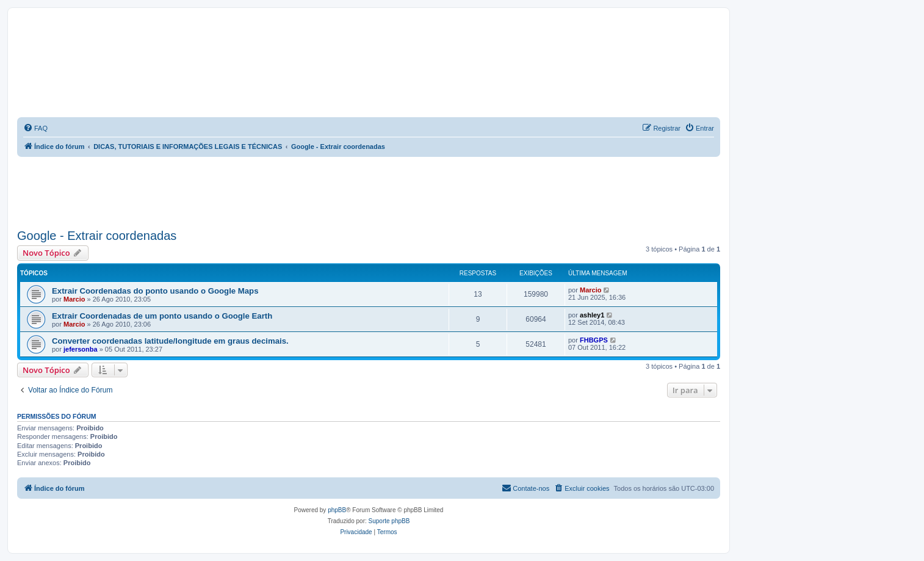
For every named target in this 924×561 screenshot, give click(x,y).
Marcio (74, 299)
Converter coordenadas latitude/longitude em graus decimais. (170, 341)
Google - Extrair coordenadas (97, 236)
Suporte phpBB (389, 521)
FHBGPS (594, 340)
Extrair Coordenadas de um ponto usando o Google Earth (162, 316)
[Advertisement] (369, 190)
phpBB (337, 510)
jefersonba (81, 349)
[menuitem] (35, 128)
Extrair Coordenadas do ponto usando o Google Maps (155, 291)
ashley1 (592, 315)
